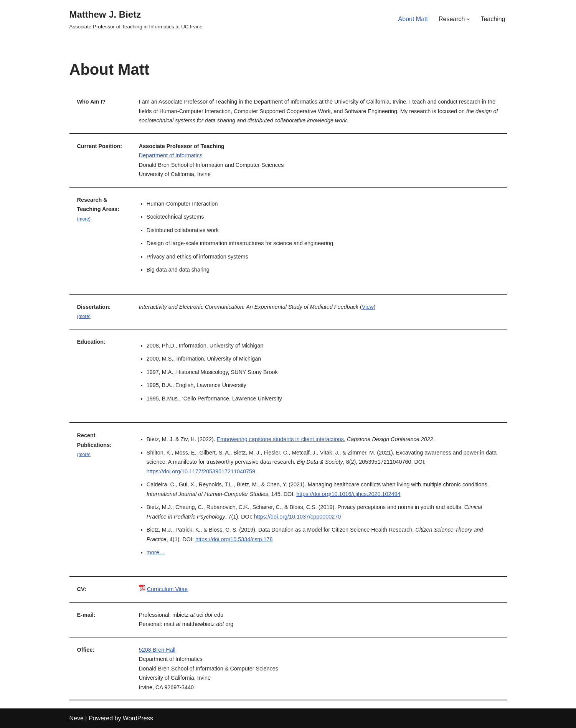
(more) (84, 219)
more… (156, 552)
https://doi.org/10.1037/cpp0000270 (297, 517)
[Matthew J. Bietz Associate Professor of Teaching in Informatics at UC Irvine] (136, 19)
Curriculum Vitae (167, 589)
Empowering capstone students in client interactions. (281, 439)
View (368, 307)
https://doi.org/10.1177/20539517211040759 (201, 471)
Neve (77, 718)
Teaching (493, 19)
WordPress (138, 718)
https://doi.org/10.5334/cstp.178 (234, 539)
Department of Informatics (171, 155)
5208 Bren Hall (157, 650)
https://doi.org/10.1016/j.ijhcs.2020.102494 (348, 494)
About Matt (413, 19)
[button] (468, 19)
